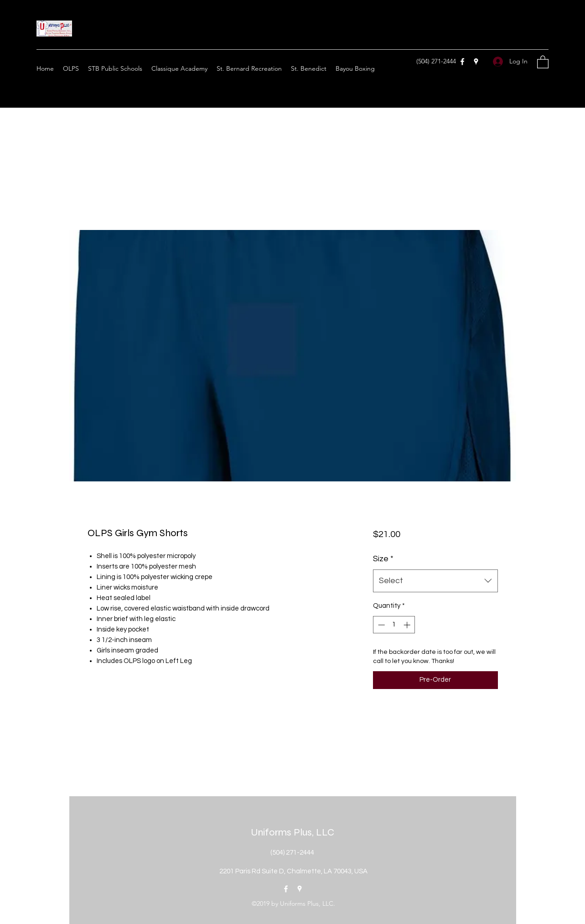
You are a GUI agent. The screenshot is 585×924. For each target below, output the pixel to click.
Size (383, 559)
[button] (543, 62)
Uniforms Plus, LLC (292, 832)
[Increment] (408, 625)
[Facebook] (462, 62)
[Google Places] (476, 62)
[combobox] (435, 581)
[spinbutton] (394, 625)
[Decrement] (381, 625)
